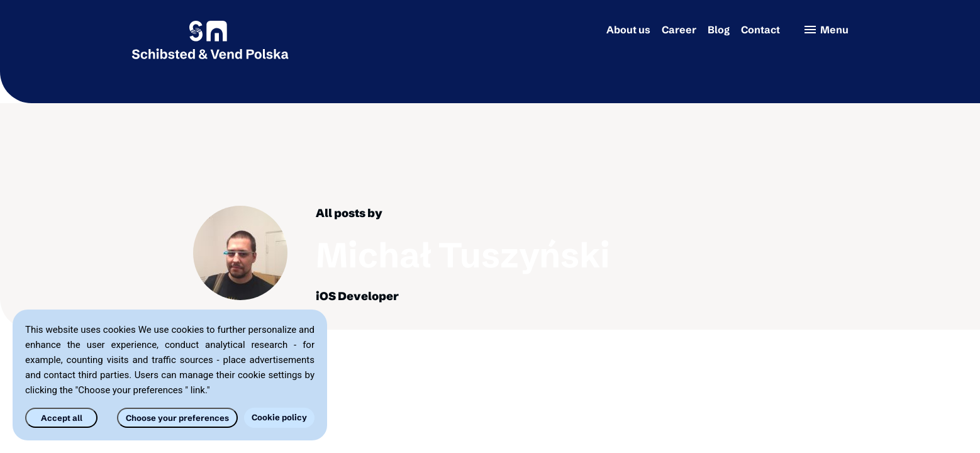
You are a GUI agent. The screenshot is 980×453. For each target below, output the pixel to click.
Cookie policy (279, 417)
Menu (826, 30)
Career (679, 30)
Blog (719, 30)
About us (628, 30)
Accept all (62, 418)
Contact (760, 30)
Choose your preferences (177, 418)
